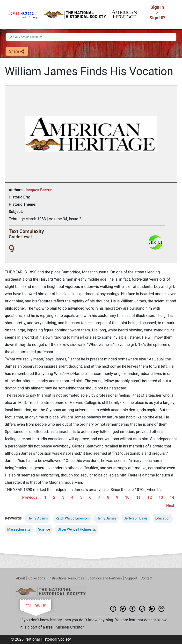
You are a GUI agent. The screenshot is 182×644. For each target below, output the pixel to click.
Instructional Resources (66, 578)
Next (170, 506)
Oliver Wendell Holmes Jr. (77, 529)
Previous (30, 497)
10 (127, 497)
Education (163, 518)
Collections (37, 578)
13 (161, 497)
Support (131, 578)
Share (17, 52)
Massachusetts (19, 529)
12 (150, 497)
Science (44, 529)
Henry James (106, 518)
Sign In (157, 7)
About (20, 578)
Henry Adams (38, 518)
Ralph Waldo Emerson (72, 518)
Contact (147, 578)
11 (138, 497)
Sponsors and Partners (105, 578)
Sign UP (157, 18)
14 (172, 497)
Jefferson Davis (136, 518)
